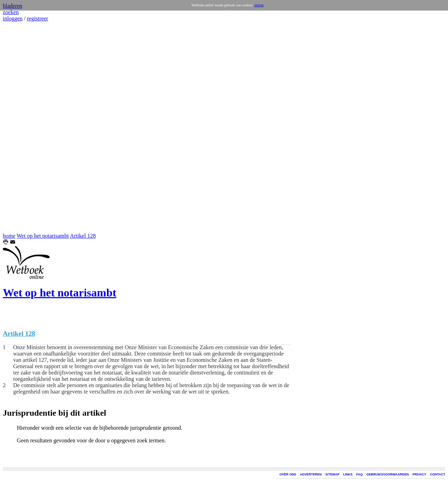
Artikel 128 (83, 236)
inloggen (13, 18)
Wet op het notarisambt (43, 236)
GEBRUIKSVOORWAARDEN (388, 474)
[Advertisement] (24, 127)
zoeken (11, 12)
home (9, 236)
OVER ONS (288, 474)
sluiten (259, 5)
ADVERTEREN (311, 474)
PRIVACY (419, 474)
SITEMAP (332, 474)
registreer (37, 18)
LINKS (348, 474)
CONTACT (438, 474)
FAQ (360, 474)
